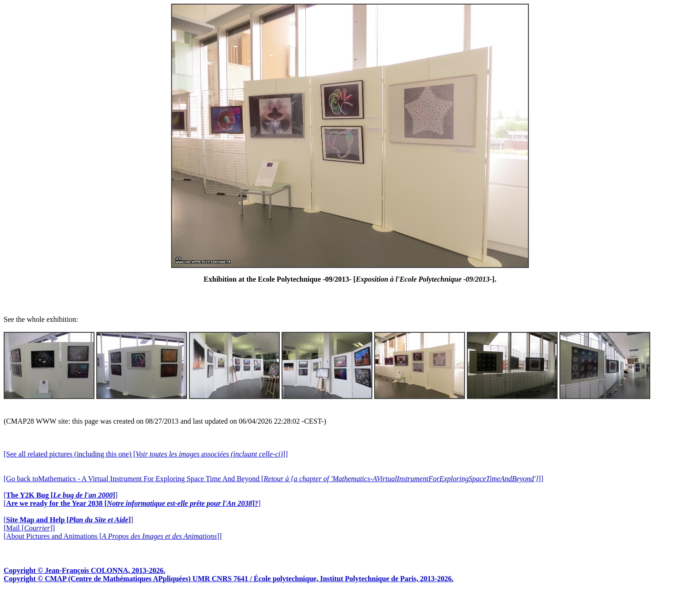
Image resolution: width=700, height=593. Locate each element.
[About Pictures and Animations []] (113, 536)
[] (61, 495)
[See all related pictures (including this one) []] (146, 454)
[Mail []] (29, 528)
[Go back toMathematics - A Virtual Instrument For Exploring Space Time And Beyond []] (273, 479)
